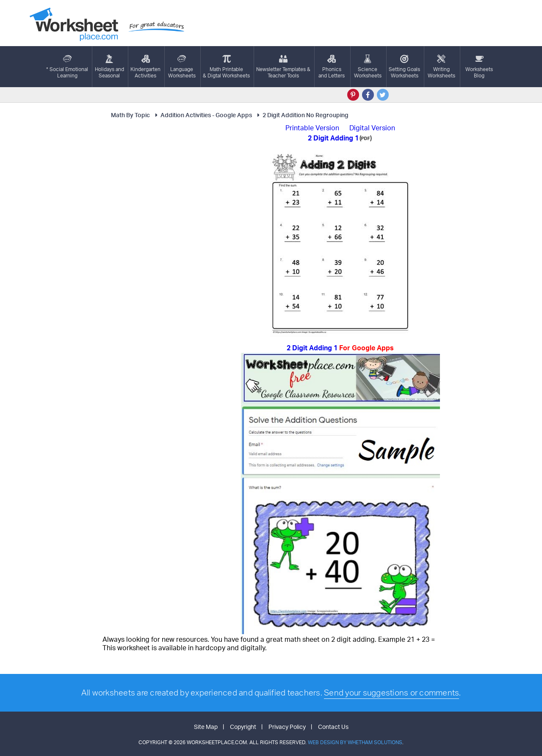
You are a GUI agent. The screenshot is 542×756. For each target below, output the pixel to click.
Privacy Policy (287, 727)
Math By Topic (130, 115)
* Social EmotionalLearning (67, 67)
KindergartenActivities (145, 67)
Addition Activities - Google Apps (202, 115)
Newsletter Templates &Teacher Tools (283, 67)
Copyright (243, 727)
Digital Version (372, 128)
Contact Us (333, 727)
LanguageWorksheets (182, 67)
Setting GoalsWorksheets (404, 67)
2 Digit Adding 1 (340, 348)
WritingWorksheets (441, 67)
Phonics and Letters (332, 67)
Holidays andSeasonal (109, 67)
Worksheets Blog (479, 67)
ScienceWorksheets (368, 67)
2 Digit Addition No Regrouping (302, 115)
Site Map (206, 727)
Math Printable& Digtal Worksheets (226, 67)
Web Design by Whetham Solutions (355, 742)
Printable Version (312, 128)
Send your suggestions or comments (391, 693)
